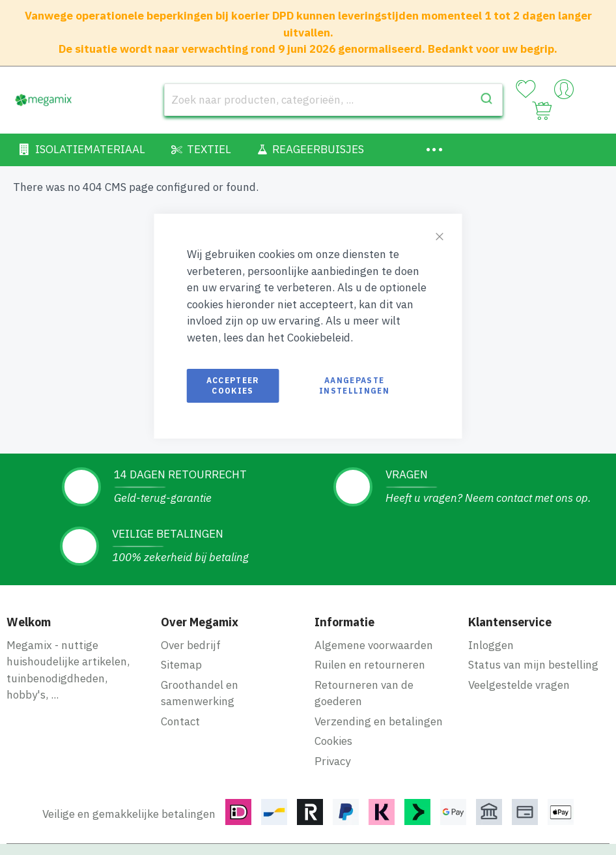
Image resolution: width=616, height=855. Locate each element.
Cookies (333, 741)
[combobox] (333, 100)
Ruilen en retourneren (370, 665)
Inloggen (491, 645)
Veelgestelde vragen (519, 685)
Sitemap (181, 665)
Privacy (332, 761)
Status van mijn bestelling (533, 665)
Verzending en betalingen (379, 721)
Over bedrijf (191, 645)
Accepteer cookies (233, 385)
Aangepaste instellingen (354, 385)
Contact (180, 721)
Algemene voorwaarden (374, 645)
